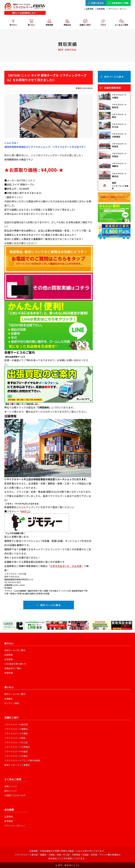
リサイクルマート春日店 (16, 724)
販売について (11, 791)
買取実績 (9, 673)
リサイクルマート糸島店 (16, 751)
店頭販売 (9, 699)
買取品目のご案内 (13, 668)
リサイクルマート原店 (15, 738)
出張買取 (9, 659)
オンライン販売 (12, 703)
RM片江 (25, 511)
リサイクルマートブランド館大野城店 (22, 760)
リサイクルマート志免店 (16, 756)
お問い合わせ (96, 3)
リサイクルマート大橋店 (16, 733)
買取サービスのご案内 (15, 650)
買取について (11, 786)
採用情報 (101, 9)
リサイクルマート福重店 (16, 729)
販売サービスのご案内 (15, 694)
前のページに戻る (49, 605)
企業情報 (89, 9)
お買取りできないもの (15, 795)
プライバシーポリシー (118, 9)
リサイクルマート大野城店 (17, 747)
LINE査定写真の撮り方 (15, 664)
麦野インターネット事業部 (17, 765)
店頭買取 (9, 655)
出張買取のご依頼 (118, 3)
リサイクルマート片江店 (16, 742)
